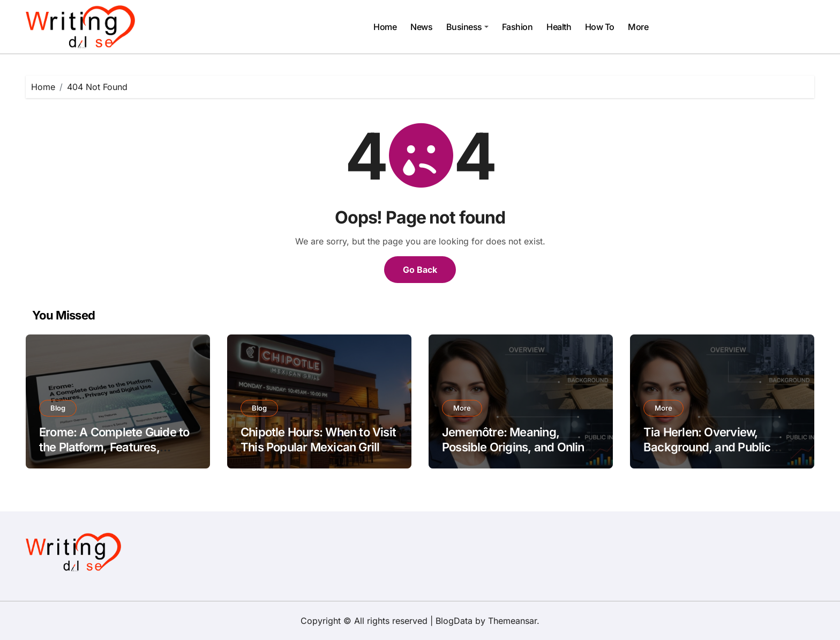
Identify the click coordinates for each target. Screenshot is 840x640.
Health (559, 27)
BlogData (454, 621)
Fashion (517, 27)
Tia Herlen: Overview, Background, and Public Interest (707, 447)
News (421, 27)
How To (600, 27)
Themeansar (512, 621)
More (638, 27)
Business (467, 27)
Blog (58, 408)
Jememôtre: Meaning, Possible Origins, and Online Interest (516, 447)
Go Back (420, 270)
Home (385, 27)
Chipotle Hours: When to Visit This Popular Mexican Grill (318, 440)
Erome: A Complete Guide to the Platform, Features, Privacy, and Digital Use (114, 447)
